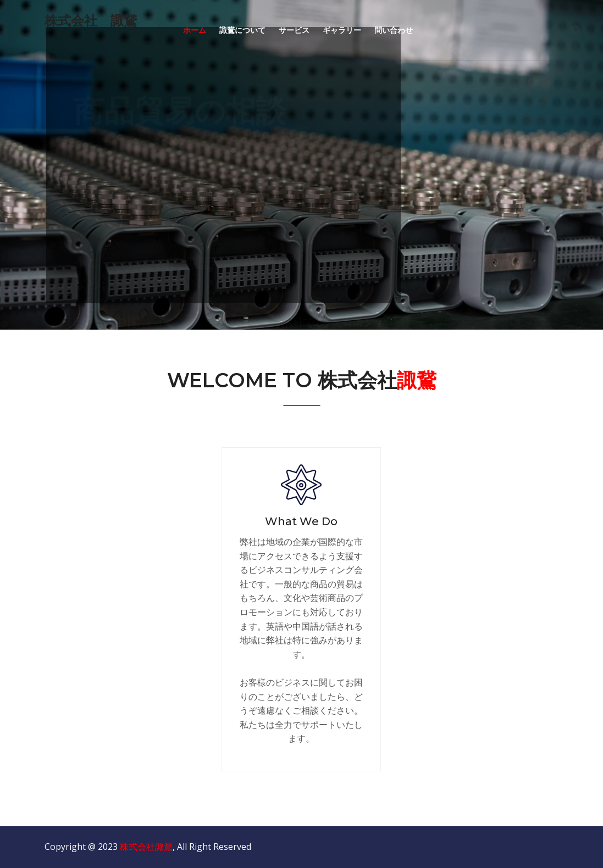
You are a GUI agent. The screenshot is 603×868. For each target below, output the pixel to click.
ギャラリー (342, 30)
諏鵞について (242, 30)
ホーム (195, 30)
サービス (294, 30)
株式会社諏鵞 (146, 847)
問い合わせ (394, 30)
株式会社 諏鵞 (91, 21)
